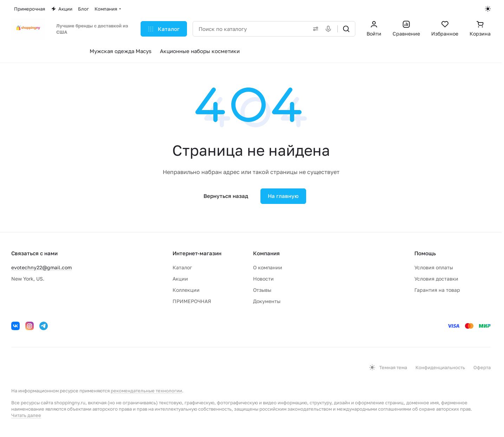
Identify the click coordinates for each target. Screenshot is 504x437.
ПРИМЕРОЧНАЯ (192, 301)
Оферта (482, 367)
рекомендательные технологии (146, 391)
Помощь (425, 253)
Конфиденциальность (440, 367)
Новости (263, 279)
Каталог (182, 267)
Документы (267, 301)
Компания (266, 253)
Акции (180, 279)
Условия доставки (436, 279)
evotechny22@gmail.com (41, 267)
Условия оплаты (434, 267)
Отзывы (262, 290)
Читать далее (26, 415)
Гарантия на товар (437, 290)
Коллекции (186, 290)
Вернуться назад (226, 196)
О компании (268, 267)
